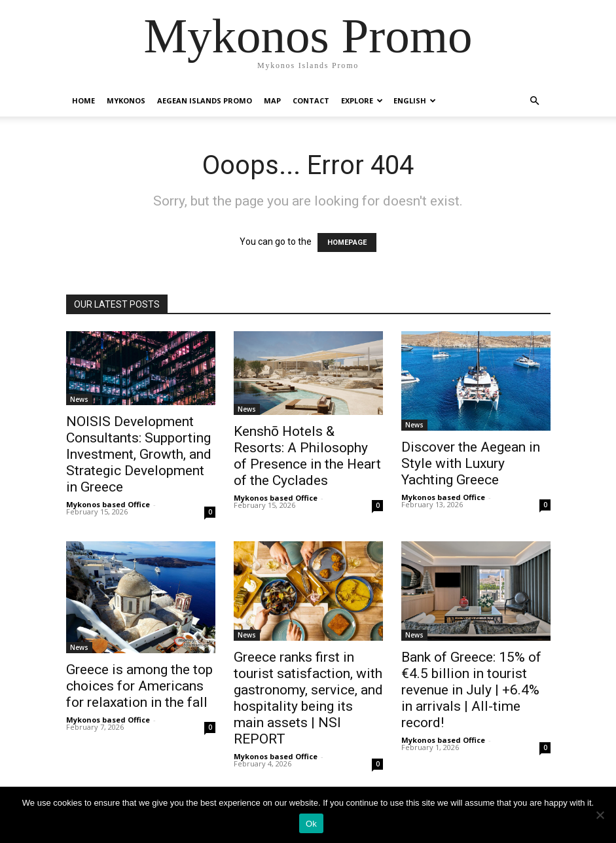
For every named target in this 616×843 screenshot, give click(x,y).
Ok (311, 824)
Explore (362, 100)
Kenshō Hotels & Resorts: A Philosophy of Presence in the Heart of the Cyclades (307, 456)
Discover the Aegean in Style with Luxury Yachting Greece (471, 463)
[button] (535, 101)
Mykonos (126, 100)
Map (272, 100)
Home (83, 100)
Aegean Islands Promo (205, 100)
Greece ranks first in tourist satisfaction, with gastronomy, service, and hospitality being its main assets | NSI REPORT (308, 698)
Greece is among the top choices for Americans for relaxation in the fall (139, 686)
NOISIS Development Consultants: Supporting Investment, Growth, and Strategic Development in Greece (139, 454)
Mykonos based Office (108, 504)
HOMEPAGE (347, 242)
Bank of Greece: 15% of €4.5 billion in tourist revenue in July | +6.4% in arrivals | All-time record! (471, 690)
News (79, 399)
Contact (311, 100)
